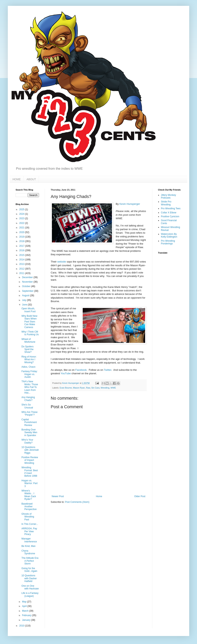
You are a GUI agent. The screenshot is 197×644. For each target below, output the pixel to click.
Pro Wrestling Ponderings (168, 242)
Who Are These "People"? (30, 413)
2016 (22, 250)
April (25, 606)
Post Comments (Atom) (77, 502)
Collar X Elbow (169, 213)
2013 (22, 264)
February (27, 615)
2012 (22, 269)
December (28, 277)
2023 (22, 218)
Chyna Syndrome (28, 552)
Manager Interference (29, 540)
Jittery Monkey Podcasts (168, 196)
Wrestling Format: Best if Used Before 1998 (30, 472)
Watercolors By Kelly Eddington (169, 235)
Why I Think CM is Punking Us (30, 333)
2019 (22, 237)
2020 (22, 232)
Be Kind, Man (28, 546)
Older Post (140, 496)
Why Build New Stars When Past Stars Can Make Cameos (29, 322)
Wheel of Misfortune (28, 341)
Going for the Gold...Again (29, 570)
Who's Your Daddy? (27, 441)
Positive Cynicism (170, 216)
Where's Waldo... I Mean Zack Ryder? (29, 495)
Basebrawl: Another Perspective (29, 507)
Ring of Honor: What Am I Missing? (29, 360)
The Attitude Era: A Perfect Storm (30, 561)
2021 (22, 228)
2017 (22, 246)
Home (99, 496)
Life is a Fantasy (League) (30, 594)
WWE (113, 388)
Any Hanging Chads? (28, 399)
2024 (22, 214)
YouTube (66, 373)
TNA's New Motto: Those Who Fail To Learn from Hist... (30, 387)
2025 (22, 209)
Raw (88, 388)
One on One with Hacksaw (30, 587)
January (27, 620)
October (27, 286)
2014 (22, 260)
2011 (22, 273)
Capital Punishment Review (29, 422)
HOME (17, 179)
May (25, 602)
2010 (22, 626)
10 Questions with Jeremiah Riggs (30, 450)
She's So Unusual (27, 406)
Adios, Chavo (28, 367)
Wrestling (105, 388)
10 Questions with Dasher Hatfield (29, 578)
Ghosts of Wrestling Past (28, 517)
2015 (22, 255)
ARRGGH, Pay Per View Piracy (29, 531)
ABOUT (31, 179)
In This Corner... (30, 524)
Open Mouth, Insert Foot (28, 310)
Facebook (81, 370)
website (62, 262)
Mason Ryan (79, 388)
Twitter (107, 370)
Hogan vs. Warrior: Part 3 (30, 483)
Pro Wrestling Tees (171, 208)
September (28, 291)
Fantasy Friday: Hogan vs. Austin (30, 374)
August (26, 295)
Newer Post (58, 496)
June (25, 305)
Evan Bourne (66, 388)
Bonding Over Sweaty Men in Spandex (29, 432)
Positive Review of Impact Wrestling (30, 460)
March (26, 611)
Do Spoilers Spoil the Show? (28, 349)
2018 (22, 241)
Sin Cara (95, 388)
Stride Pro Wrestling (166, 203)
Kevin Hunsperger (130, 204)
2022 (22, 223)
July (24, 300)
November (28, 282)
